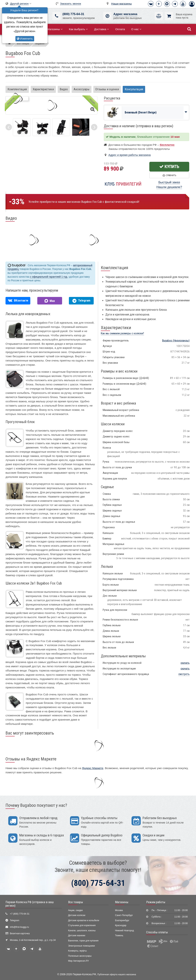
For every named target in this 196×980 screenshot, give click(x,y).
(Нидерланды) (176, 341)
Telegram (15, 920)
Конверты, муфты (77, 951)
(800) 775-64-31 (73, 14)
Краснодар (121, 925)
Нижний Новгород (124, 931)
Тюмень (119, 936)
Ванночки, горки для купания (83, 941)
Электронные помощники (82, 946)
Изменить (25, 39)
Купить (169, 167)
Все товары (76, 902)
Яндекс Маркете (93, 768)
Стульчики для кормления (82, 925)
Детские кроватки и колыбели (84, 920)
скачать (185, 663)
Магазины (55, 29)
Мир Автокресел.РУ (79, 961)
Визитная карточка (20, 933)
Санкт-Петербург (124, 915)
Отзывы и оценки (107, 89)
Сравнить (169, 175)
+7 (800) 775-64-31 (20, 914)
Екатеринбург (122, 920)
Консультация (134, 89)
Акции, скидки (75, 910)
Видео (64, 89)
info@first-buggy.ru (19, 927)
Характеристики (43, 89)
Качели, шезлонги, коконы (82, 931)
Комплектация (17, 89)
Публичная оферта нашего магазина (117, 974)
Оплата (120, 29)
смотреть (184, 674)
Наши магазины (121, 4)
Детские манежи (77, 936)
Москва (119, 910)
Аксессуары (82, 89)
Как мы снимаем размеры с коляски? (122, 333)
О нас (136, 29)
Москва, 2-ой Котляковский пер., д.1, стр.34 (33, 940)
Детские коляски (77, 915)
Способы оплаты (157, 932)
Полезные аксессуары (80, 956)
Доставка (101, 29)
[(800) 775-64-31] (56, 16)
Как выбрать (78, 29)
